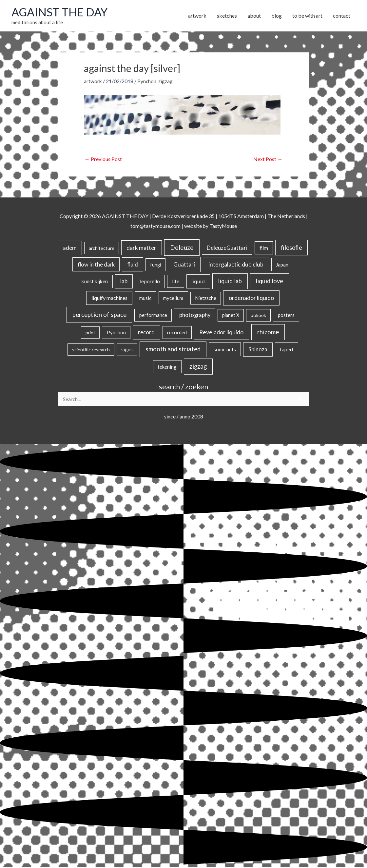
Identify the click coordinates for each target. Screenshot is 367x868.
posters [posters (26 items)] (286, 315)
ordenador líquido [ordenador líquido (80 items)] (251, 298)
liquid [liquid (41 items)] (198, 281)
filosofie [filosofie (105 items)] (291, 248)
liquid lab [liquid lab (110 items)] (230, 281)
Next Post (268, 160)
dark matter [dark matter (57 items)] (141, 248)
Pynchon (147, 81)
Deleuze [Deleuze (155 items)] (182, 248)
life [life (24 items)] (176, 282)
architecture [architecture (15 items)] (102, 248)
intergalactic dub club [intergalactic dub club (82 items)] (236, 264)
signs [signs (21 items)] (127, 350)
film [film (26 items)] (264, 248)
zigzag (166, 81)
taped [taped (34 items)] (286, 350)
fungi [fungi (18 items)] (155, 265)
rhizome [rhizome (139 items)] (268, 332)
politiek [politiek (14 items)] (258, 315)
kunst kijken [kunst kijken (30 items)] (95, 282)
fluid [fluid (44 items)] (133, 264)
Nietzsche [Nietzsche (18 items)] (206, 298)
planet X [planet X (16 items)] (231, 315)
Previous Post (103, 160)
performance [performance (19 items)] (153, 315)
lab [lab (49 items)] (124, 282)
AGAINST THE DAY (61, 12)
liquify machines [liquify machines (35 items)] (109, 298)
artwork (93, 81)
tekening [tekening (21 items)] (167, 367)
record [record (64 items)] (146, 332)
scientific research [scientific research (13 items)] (91, 350)
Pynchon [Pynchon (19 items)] (116, 333)
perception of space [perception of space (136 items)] (99, 315)
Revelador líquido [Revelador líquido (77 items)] (221, 332)
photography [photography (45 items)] (195, 315)
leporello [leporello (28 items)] (150, 282)
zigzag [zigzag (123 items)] (198, 367)
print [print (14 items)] (90, 333)
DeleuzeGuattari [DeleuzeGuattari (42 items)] (227, 248)
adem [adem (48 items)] (70, 248)
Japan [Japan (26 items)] (282, 265)
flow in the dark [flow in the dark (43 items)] (96, 264)
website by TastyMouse (211, 226)
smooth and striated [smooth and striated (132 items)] (173, 349)
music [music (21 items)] (145, 298)
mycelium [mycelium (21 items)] (173, 298)
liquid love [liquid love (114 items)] (269, 281)
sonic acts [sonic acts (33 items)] (225, 350)
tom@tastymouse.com (155, 226)
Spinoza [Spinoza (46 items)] (258, 350)
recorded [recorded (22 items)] (177, 333)
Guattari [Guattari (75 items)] (184, 264)
